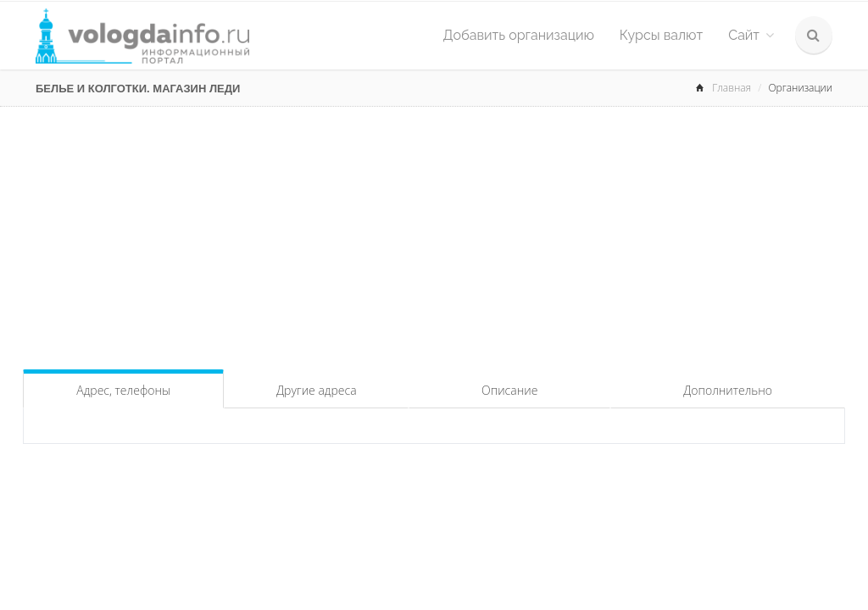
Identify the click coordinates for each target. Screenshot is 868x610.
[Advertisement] (434, 234)
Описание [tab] (509, 390)
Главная (732, 88)
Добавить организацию (519, 35)
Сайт (751, 35)
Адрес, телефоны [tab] (123, 390)
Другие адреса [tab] (317, 390)
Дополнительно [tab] (728, 390)
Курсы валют (661, 35)
